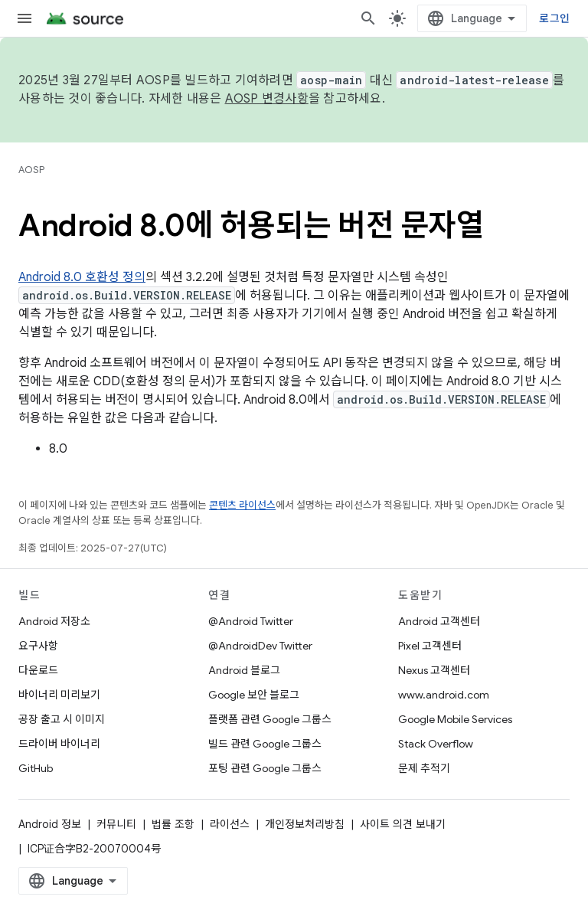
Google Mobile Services (455, 719)
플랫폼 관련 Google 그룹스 (270, 719)
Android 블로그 (244, 670)
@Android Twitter (251, 621)
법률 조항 (173, 824)
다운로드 (38, 670)
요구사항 (38, 646)
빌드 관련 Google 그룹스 (265, 744)
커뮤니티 (116, 824)
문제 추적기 (424, 768)
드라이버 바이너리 (59, 744)
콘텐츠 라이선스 (242, 505)
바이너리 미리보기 (59, 695)
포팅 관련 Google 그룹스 (265, 768)
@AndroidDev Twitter (260, 646)
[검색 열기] (368, 18)
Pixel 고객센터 (430, 646)
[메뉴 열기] (24, 18)
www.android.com (444, 695)
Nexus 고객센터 (434, 670)
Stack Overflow (436, 744)
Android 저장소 (54, 621)
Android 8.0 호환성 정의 (82, 277)
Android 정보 (50, 824)
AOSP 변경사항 (267, 99)
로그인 (554, 18)
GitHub (36, 768)
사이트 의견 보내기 (403, 824)
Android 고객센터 (439, 621)
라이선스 (230, 824)
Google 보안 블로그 (254, 695)
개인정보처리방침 (305, 824)
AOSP (31, 170)
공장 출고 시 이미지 (62, 719)
